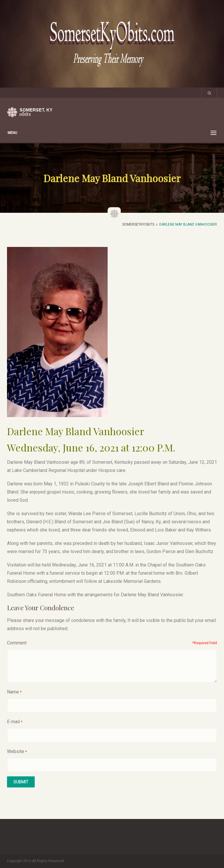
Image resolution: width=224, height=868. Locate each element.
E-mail (13, 722)
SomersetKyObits (138, 224)
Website (16, 751)
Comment (17, 643)
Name (13, 692)
